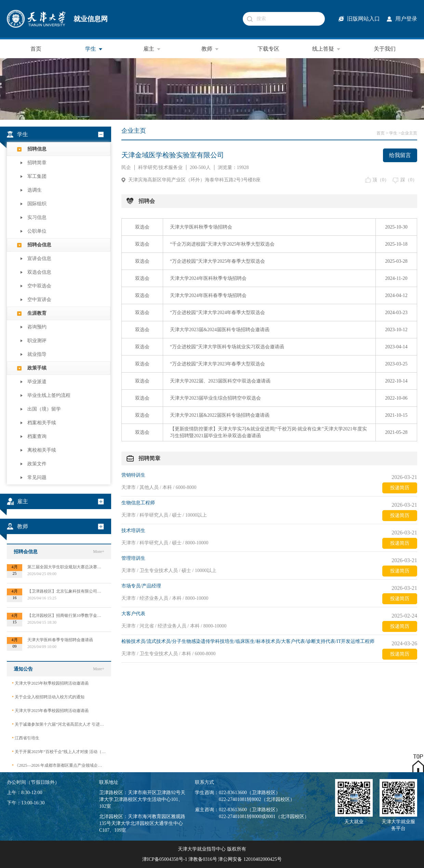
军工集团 (37, 176)
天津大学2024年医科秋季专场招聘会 (208, 278)
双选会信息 (39, 272)
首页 (36, 49)
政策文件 (37, 464)
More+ (99, 552)
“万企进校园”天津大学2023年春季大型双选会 (217, 364)
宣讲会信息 (39, 258)
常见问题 (37, 477)
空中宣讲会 (39, 300)
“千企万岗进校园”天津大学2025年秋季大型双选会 (222, 244)
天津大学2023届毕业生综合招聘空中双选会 (215, 398)
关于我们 (385, 49)
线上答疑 (327, 49)
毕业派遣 (37, 382)
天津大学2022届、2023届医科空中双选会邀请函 (220, 381)
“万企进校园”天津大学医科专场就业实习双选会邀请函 (227, 347)
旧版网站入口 (363, 19)
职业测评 (37, 341)
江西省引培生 (26, 738)
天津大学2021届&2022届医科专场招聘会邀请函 (220, 415)
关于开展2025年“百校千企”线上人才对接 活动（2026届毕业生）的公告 (59, 752)
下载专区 (268, 49)
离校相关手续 (42, 450)
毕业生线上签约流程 (49, 395)
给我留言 (400, 155)
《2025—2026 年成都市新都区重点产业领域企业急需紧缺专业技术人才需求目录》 (59, 765)
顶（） (381, 180)
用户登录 (406, 19)
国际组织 (37, 204)
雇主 (152, 49)
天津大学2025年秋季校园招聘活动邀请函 (50, 683)
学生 (94, 49)
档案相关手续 (42, 423)
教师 (210, 49)
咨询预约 (37, 327)
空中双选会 (39, 286)
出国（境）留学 (44, 409)
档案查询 (37, 436)
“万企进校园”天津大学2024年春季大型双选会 (217, 313)
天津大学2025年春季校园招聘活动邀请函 (50, 710)
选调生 (35, 190)
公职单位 (37, 231)
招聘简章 (37, 163)
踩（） (409, 180)
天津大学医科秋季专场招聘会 (201, 227)
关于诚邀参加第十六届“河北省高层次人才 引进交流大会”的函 (59, 724)
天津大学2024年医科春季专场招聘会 (208, 295)
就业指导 (37, 354)
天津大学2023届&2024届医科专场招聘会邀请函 (220, 330)
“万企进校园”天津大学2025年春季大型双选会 (217, 261)
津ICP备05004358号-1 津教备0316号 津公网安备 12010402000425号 (212, 859)
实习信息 (37, 217)
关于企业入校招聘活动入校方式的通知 (48, 697)
